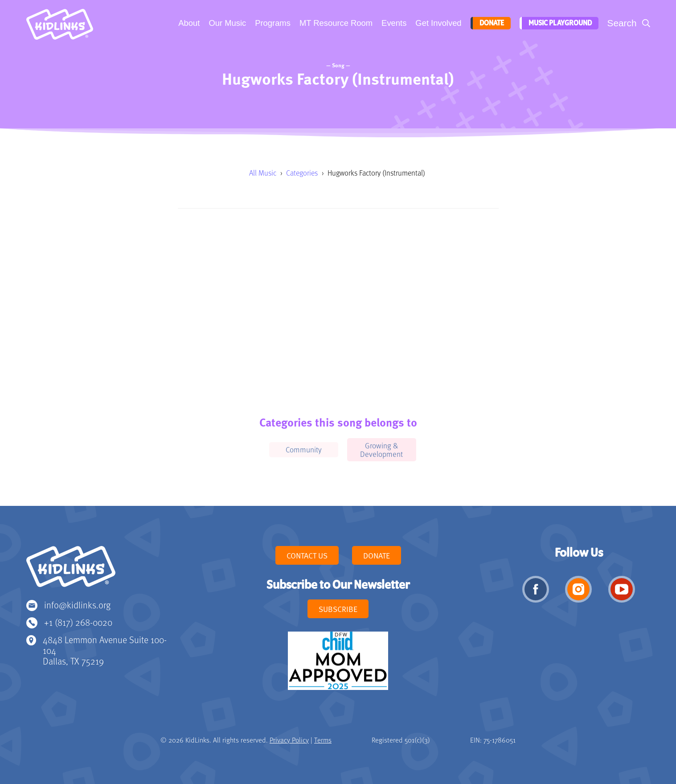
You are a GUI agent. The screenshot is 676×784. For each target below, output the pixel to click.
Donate (490, 23)
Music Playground (559, 23)
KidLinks (71, 571)
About (188, 23)
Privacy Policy (289, 740)
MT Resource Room (335, 23)
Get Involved (437, 23)
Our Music (226, 23)
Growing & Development (381, 449)
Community (304, 449)
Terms (323, 740)
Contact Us (307, 555)
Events (393, 23)
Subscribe (338, 609)
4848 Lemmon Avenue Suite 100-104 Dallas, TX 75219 (105, 650)
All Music (263, 173)
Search (622, 23)
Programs (272, 23)
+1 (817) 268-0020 (78, 622)
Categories (302, 173)
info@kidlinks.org (77, 605)
